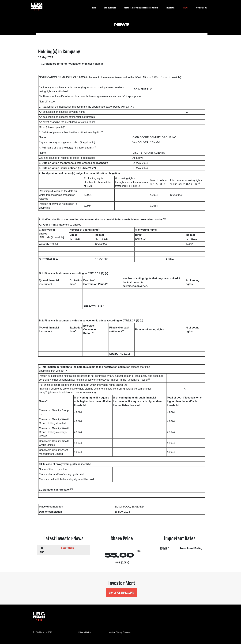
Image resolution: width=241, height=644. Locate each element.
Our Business (110, 7)
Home (94, 7)
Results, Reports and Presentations (141, 7)
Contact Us (202, 7)
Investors (171, 7)
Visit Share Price (122, 550)
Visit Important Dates (180, 550)
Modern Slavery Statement (120, 632)
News (186, 7)
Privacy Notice (85, 632)
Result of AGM (68, 548)
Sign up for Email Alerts (122, 592)
